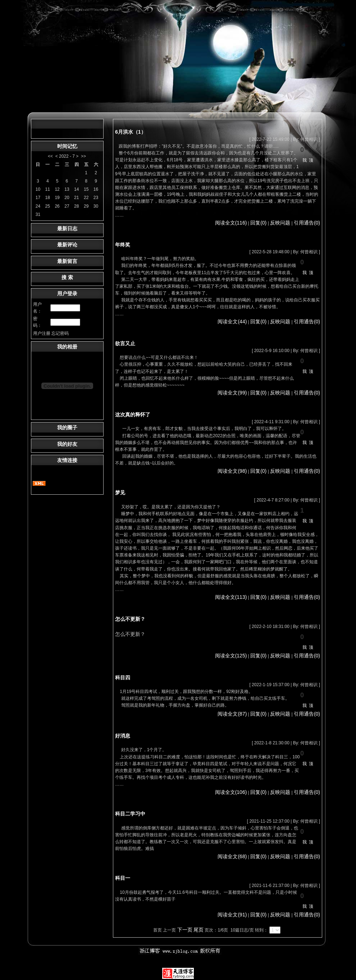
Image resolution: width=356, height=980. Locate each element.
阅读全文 (231, 223)
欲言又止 (125, 343)
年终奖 (123, 245)
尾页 (198, 930)
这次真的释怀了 (133, 415)
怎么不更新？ (130, 619)
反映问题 (280, 223)
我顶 (309, 160)
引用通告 (307, 223)
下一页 (185, 930)
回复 (258, 223)
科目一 (123, 878)
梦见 (120, 493)
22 (86, 198)
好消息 (123, 736)
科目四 (123, 678)
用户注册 (42, 333)
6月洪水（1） (131, 132)
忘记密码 (60, 333)
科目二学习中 (130, 814)
